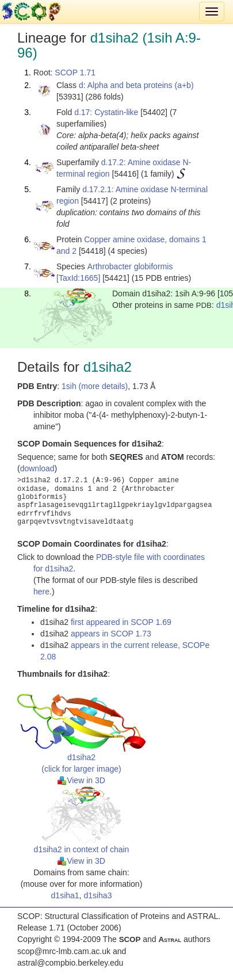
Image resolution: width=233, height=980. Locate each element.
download (37, 468)
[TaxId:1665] (78, 278)
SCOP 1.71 (75, 73)
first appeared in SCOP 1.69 (121, 622)
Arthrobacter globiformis (130, 266)
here (41, 592)
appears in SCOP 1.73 (111, 634)
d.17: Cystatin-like (106, 112)
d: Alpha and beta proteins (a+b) (136, 85)
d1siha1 (65, 895)
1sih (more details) (95, 386)
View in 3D (81, 780)
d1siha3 (98, 895)
